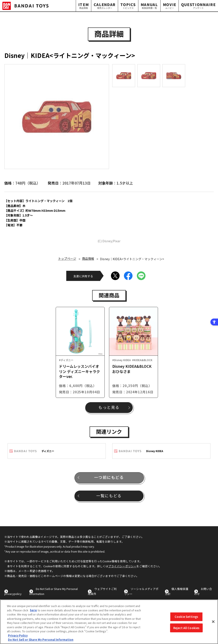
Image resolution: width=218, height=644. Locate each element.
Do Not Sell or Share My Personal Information (41, 640)
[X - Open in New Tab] (115, 276)
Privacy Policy (18, 635)
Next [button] (110, 117)
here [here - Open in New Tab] (33, 610)
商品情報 (88, 258)
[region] (109, 622)
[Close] (213, 622)
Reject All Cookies (186, 628)
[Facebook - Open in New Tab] (128, 276)
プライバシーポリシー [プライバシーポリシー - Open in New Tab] (122, 566)
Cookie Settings (186, 617)
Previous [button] (11, 117)
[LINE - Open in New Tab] (141, 276)
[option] (57, 117)
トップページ (67, 258)
